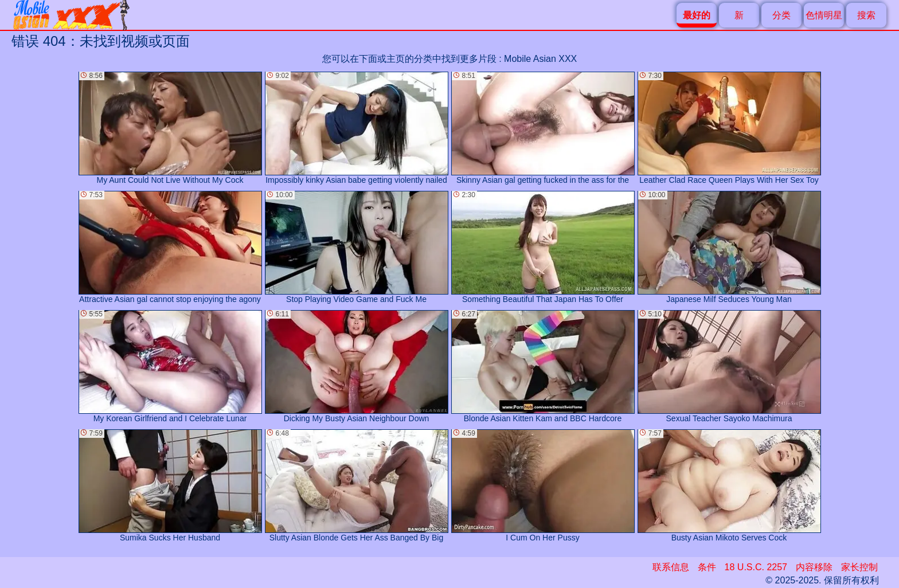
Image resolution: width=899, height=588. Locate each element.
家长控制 (859, 567)
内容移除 (814, 567)
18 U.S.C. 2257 (756, 567)
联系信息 (671, 567)
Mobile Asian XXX (540, 59)
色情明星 (824, 15)
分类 (781, 15)
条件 (707, 567)
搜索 (866, 15)
